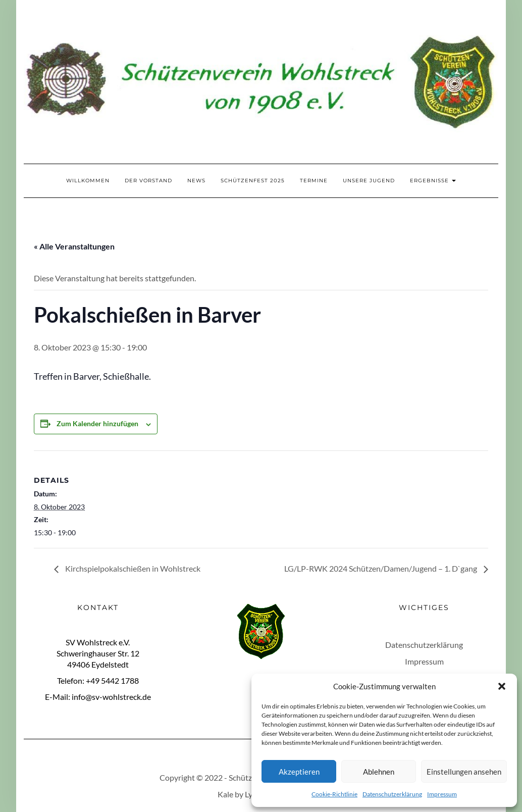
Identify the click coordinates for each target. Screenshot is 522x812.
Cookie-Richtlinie (334, 794)
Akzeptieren (299, 772)
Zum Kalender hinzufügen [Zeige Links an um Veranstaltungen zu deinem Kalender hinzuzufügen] (97, 423)
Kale (225, 794)
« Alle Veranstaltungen (74, 246)
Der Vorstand (148, 181)
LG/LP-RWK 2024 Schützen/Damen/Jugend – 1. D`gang (381, 568)
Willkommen (88, 181)
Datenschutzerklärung (392, 794)
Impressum (442, 794)
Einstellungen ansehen (464, 772)
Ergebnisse (433, 181)
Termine (314, 181)
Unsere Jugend (369, 181)
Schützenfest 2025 (253, 181)
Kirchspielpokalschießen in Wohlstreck (132, 568)
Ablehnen (379, 772)
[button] (502, 686)
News (196, 181)
